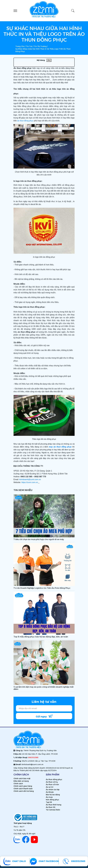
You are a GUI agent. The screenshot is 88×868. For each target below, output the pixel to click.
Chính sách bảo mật (22, 779)
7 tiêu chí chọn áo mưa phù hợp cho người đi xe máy (39, 539)
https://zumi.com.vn (30, 482)
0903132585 (33, 757)
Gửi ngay (44, 716)
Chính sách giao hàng (23, 786)
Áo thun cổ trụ (52, 782)
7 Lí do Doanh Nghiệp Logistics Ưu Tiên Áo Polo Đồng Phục (42, 588)
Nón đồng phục (52, 800)
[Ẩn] (49, 60)
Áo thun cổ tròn (52, 785)
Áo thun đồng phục (54, 779)
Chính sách (18, 784)
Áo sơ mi (50, 787)
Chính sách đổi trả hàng (24, 791)
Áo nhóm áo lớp (53, 790)
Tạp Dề (49, 802)
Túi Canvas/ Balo (53, 810)
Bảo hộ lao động (53, 795)
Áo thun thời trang (54, 805)
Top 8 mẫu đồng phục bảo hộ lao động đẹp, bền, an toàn (41, 637)
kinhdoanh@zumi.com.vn (30, 479)
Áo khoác (50, 792)
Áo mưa (49, 797)
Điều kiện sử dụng (21, 781)
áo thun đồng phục (25, 121)
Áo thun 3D (51, 807)
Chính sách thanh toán (23, 789)
